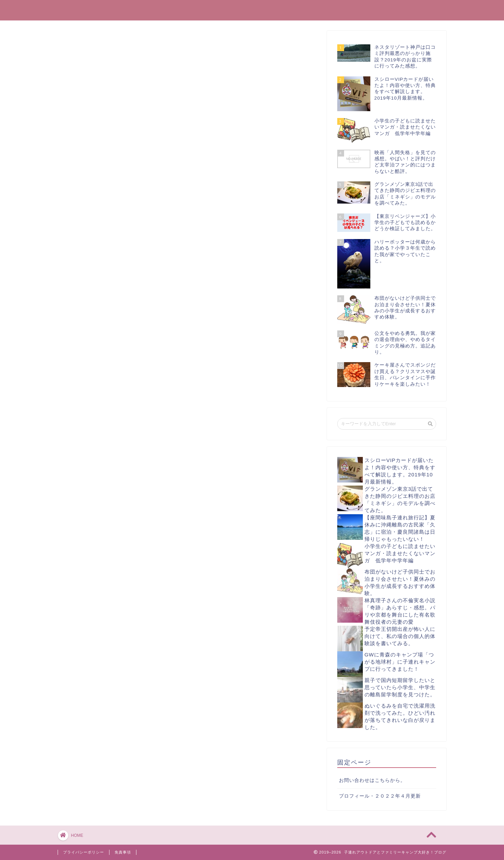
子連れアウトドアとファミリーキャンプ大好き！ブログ (252, 10)
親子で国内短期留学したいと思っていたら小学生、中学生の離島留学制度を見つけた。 (400, 687)
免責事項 (123, 852)
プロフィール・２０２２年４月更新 (380, 796)
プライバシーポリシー (84, 852)
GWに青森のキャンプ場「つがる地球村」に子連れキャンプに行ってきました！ (400, 662)
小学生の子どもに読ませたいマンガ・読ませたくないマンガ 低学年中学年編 (400, 553)
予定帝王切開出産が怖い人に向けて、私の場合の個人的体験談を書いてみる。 (400, 636)
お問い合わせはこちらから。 (372, 780)
